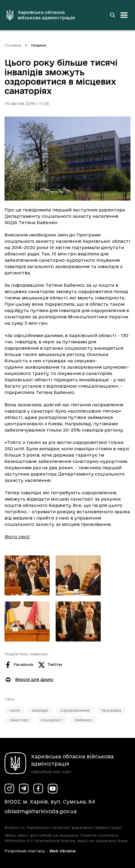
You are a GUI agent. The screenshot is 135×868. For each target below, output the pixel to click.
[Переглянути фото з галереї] (27, 575)
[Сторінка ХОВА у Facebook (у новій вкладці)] (38, 788)
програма (111, 710)
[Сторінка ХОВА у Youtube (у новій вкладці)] (53, 788)
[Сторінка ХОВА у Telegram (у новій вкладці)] (24, 788)
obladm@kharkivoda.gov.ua (41, 811)
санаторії (19, 720)
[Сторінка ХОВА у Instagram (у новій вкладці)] (9, 788)
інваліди (40, 710)
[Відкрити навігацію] (124, 15)
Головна (13, 45)
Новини (38, 45)
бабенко (83, 720)
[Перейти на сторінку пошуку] (112, 15)
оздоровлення (75, 710)
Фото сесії (17, 537)
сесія (15, 710)
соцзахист (52, 720)
